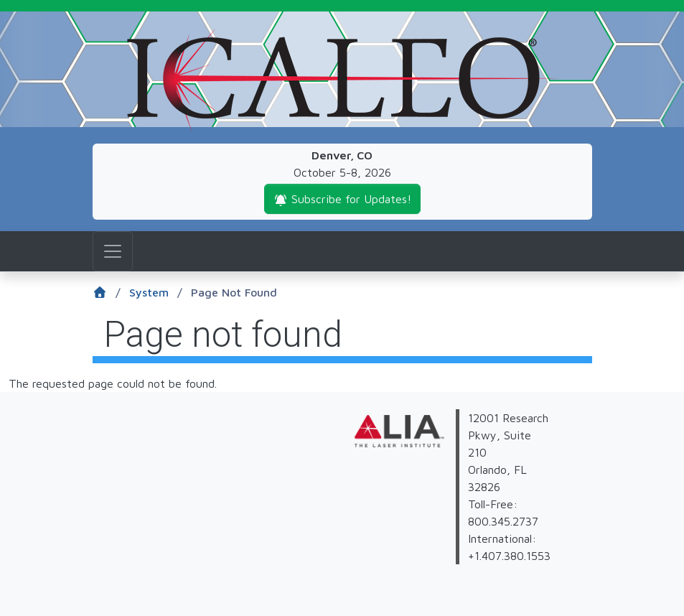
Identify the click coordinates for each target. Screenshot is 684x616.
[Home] (111, 293)
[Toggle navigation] (113, 251)
